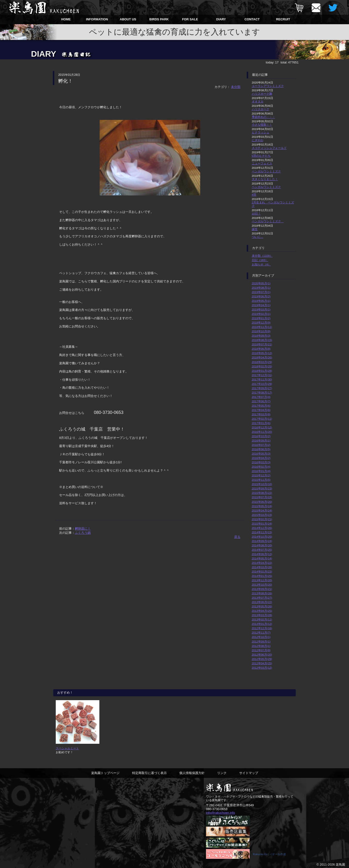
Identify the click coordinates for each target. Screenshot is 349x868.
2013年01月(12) (262, 624)
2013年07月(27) (262, 598)
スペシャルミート (67, 748)
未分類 (236, 87)
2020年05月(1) (261, 283)
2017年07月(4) (261, 397)
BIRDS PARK (159, 19)
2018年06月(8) (261, 349)
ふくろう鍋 (83, 533)
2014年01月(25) (262, 576)
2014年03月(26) (262, 567)
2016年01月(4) (261, 471)
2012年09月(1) (261, 641)
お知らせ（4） (261, 264)
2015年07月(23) (262, 497)
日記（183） (260, 260)
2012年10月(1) (261, 637)
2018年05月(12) (262, 353)
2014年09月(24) (262, 541)
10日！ (256, 213)
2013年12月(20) (262, 580)
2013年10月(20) (262, 585)
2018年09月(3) (261, 336)
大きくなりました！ (265, 179)
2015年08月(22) (262, 493)
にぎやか (258, 140)
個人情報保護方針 (192, 773)
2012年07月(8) (261, 650)
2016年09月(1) (261, 440)
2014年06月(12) (262, 554)
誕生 (255, 229)
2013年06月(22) (262, 602)
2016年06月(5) (261, 449)
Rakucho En (260, 854)
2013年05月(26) (262, 606)
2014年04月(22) (262, 563)
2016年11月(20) (262, 432)
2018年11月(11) (262, 327)
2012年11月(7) (261, 632)
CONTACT (252, 19)
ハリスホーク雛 (262, 94)
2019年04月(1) (261, 305)
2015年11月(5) (261, 480)
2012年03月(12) (262, 668)
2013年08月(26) (262, 593)
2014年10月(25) (262, 537)
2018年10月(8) (261, 331)
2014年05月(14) (262, 558)
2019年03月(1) (261, 309)
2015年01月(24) (262, 523)
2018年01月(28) (262, 371)
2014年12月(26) (262, 528)
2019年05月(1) (261, 301)
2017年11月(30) (262, 379)
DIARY (221, 19)
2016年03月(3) (261, 462)
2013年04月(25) (262, 611)
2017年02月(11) (262, 419)
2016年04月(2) (261, 458)
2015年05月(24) (262, 506)
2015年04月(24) (262, 510)
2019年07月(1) (261, 292)
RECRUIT (283, 19)
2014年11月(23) (262, 532)
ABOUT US (128, 19)
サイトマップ (249, 773)
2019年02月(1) (261, 314)
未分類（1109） (262, 256)
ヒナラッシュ (261, 132)
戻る (237, 537)
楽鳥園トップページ (105, 773)
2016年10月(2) (261, 436)
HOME (66, 19)
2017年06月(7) (261, 401)
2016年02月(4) (261, 467)
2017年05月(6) (261, 406)
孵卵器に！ (83, 529)
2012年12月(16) (262, 628)
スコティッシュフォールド (269, 148)
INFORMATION (97, 19)
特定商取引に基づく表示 (149, 773)
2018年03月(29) (262, 362)
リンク (222, 773)
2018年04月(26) (262, 357)
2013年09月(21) (262, 589)
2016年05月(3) (261, 453)
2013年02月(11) (262, 619)
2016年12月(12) (262, 427)
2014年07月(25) (262, 550)
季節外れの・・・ (263, 117)
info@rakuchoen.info (220, 813)
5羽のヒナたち (261, 156)
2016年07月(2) (261, 445)
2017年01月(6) (261, 423)
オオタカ (258, 101)
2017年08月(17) (262, 392)
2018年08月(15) (262, 340)
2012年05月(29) (262, 659)
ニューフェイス (262, 163)
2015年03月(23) (262, 515)
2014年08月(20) (262, 545)
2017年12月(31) (262, 375)
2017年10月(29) (262, 384)
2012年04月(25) (262, 663)
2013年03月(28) (262, 615)
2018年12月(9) (261, 322)
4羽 (254, 195)
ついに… (258, 237)
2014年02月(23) (262, 571)
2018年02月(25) (262, 366)
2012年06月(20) (262, 655)
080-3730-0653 (217, 809)
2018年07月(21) (262, 344)
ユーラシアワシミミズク (268, 86)
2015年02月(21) (262, 519)
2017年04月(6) (261, 410)
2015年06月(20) (262, 502)
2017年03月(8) (261, 414)
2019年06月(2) (261, 296)
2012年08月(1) (261, 646)
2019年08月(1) (261, 288)
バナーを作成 (278, 854)
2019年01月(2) (261, 318)
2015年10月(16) (262, 484)
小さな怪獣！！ (262, 125)
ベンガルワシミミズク (266, 171)
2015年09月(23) (262, 488)
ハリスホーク (261, 109)
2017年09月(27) (262, 388)
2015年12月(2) (261, 475)
